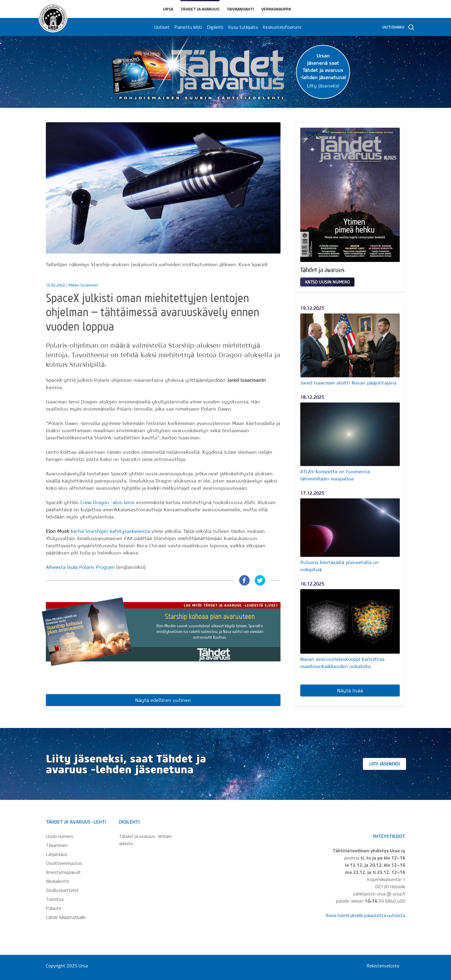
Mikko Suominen (83, 285)
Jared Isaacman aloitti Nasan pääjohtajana (348, 383)
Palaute (54, 908)
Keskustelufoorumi (281, 27)
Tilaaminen (57, 845)
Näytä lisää (350, 690)
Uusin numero (60, 836)
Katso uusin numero (328, 282)
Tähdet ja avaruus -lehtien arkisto (145, 840)
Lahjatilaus (57, 854)
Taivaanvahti (240, 9)
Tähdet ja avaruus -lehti (76, 822)
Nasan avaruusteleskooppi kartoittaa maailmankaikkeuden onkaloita (342, 663)
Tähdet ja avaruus (200, 9)
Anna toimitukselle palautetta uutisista (365, 915)
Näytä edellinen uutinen (163, 700)
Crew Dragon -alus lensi (107, 502)
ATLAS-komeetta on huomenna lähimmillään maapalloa (335, 475)
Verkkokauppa (276, 9)
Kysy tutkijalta (242, 27)
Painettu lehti (187, 27)
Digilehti (214, 27)
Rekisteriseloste (383, 966)
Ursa (168, 9)
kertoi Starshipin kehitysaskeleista (110, 531)
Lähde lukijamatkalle (66, 917)
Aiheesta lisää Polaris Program (80, 567)
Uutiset (161, 27)
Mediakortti (58, 881)
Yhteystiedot (389, 836)
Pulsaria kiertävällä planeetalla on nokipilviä (340, 566)
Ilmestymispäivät (63, 872)
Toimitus (55, 899)
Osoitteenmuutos (64, 863)
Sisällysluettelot (62, 890)
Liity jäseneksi (393, 764)
